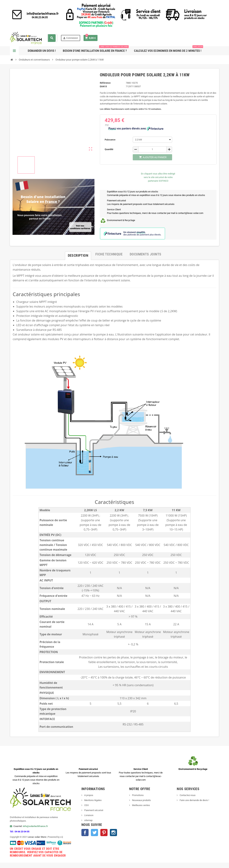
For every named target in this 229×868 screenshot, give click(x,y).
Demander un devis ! (42, 51)
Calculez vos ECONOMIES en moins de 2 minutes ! (169, 49)
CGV (86, 805)
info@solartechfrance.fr (35, 826)
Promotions (138, 795)
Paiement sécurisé (93, 810)
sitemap (88, 820)
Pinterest (104, 833)
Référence (105, 83)
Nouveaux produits (141, 800)
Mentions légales (93, 800)
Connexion (70, 38)
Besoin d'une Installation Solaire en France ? (96, 49)
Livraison (89, 815)
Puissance (110, 140)
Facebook (85, 833)
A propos (88, 795)
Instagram (113, 833)
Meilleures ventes (141, 805)
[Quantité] (152, 149)
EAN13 (103, 86)
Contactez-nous (187, 795)
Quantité (109, 149)
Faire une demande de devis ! (194, 800)
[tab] (78, 254)
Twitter (94, 833)
